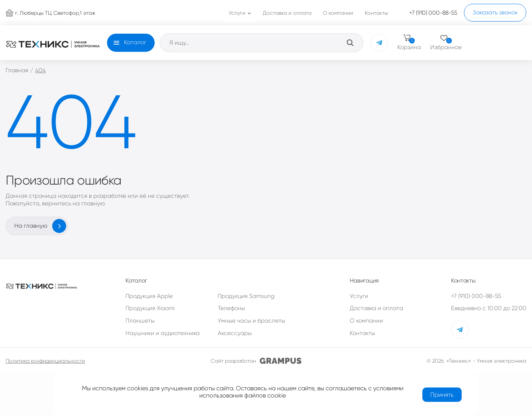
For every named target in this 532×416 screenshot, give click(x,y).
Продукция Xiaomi (150, 308)
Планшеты (140, 321)
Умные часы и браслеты (251, 321)
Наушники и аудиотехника (163, 333)
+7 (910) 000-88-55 (476, 296)
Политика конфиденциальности (45, 361)
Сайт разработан (256, 361)
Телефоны (231, 308)
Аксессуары (235, 333)
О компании (366, 321)
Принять (442, 394)
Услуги (359, 296)
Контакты (362, 333)
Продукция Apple (149, 296)
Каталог (135, 42)
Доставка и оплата (376, 308)
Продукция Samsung (246, 296)
